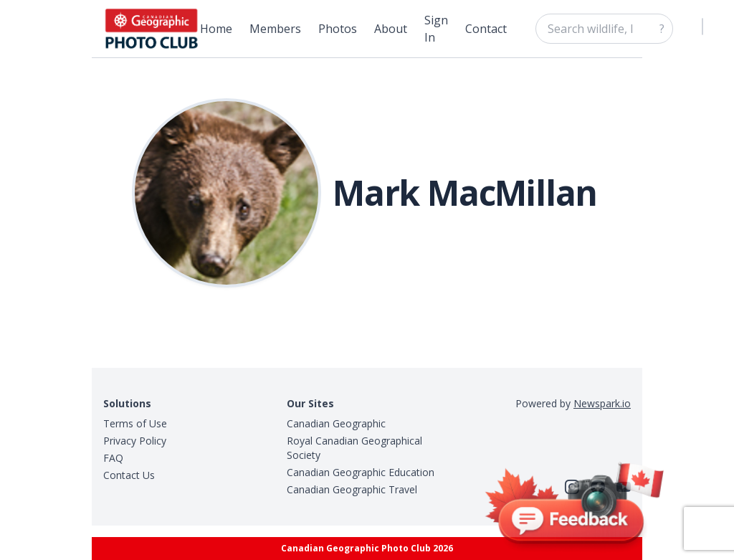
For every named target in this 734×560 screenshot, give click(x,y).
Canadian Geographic (336, 423)
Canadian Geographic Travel (352, 489)
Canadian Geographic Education (361, 472)
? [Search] (662, 29)
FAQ (113, 458)
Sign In (436, 29)
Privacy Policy (135, 441)
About (391, 29)
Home (216, 29)
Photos (338, 29)
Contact (486, 29)
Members (275, 29)
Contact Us (129, 475)
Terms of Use (135, 423)
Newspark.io (602, 403)
